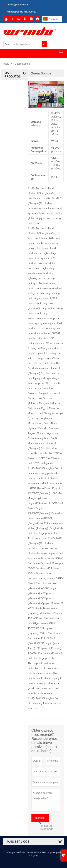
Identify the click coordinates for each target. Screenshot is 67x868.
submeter (40, 818)
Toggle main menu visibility (61, 53)
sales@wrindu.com (19, 5)
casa (6, 64)
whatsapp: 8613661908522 (22, 12)
